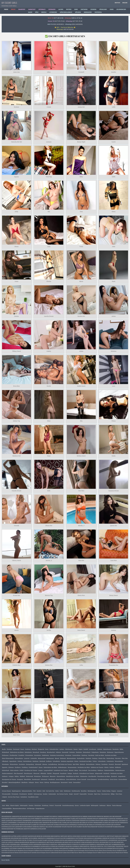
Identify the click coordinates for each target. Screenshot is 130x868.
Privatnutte (15, 794)
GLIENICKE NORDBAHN (116, 819)
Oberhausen (69, 749)
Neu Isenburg (92, 770)
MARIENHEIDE (25, 842)
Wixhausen (45, 776)
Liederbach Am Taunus (61, 770)
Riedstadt (42, 761)
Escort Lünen (63, 853)
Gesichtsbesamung (68, 805)
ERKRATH (125, 836)
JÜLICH (35, 840)
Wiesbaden (5, 764)
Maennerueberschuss (19, 809)
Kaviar (77, 805)
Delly (16, 212)
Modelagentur (92, 791)
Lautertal (27, 758)
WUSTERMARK (18, 829)
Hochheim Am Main (84, 767)
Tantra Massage (117, 805)
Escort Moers (79, 853)
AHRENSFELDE (17, 817)
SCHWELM (54, 846)
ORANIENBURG (6, 817)
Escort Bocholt (45, 851)
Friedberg (25, 767)
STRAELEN (93, 846)
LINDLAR (4, 842)
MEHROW (46, 823)
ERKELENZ (118, 836)
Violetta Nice (16, 665)
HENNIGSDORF (47, 821)
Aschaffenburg (53, 764)
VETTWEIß (13, 848)
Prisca (114, 421)
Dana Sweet (81, 630)
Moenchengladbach (14, 782)
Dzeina (16, 316)
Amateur (120, 791)
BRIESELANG (108, 817)
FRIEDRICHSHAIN (92, 819)
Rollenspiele (95, 805)
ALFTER (14, 836)
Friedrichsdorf (33, 767)
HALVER (63, 838)
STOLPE (64, 827)
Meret (81, 281)
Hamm (76, 749)
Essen (22, 749)
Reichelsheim (27, 761)
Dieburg (98, 764)
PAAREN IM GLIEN (109, 823)
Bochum (34, 749)
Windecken (37, 776)
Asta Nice (114, 700)
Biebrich (83, 764)
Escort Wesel (115, 853)
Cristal (49, 107)
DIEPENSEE (45, 819)
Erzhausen (5, 755)
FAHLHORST (67, 819)
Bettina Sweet (81, 456)
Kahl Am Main (100, 755)
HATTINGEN (80, 838)
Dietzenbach (87, 752)
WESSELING (86, 848)
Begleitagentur (16, 791)
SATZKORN (43, 825)
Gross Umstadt (82, 779)
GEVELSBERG (33, 838)
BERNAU (55, 817)
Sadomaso (103, 805)
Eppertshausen (119, 752)
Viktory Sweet (16, 561)
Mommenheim (71, 758)
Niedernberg (110, 758)
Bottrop (47, 782)
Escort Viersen (107, 853)
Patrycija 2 (49, 735)
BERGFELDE (32, 817)
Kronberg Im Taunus (31, 770)
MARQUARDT (38, 823)
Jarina (114, 316)
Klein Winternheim (8, 758)
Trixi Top (49, 177)
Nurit (114, 281)
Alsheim (100, 749)
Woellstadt (52, 779)
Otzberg (20, 761)
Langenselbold (48, 770)
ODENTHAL (54, 844)
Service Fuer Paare (14, 797)
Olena (114, 212)
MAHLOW (31, 823)
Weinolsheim (119, 761)
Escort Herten (15, 853)
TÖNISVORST (111, 846)
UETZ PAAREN (77, 827)
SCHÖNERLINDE (100, 825)
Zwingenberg (30, 764)
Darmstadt (65, 752)
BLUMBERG (84, 817)
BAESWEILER (32, 836)
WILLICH (103, 848)
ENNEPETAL (103, 836)
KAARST (40, 840)
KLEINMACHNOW (94, 821)
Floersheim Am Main (104, 776)
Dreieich (111, 764)
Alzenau (45, 764)
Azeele (16, 630)
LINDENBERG (12, 823)
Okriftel (49, 773)
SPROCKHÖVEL (84, 846)
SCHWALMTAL (45, 846)
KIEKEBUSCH (84, 821)
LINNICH (11, 842)
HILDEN (112, 838)
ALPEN (19, 836)
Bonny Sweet (114, 595)
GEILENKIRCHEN (16, 838)
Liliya (49, 72)
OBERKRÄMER (98, 823)
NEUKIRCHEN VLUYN (106, 842)
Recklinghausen (55, 782)
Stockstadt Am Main (86, 761)
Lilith (114, 107)
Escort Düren (99, 851)
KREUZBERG (104, 821)
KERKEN (57, 840)
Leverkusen (93, 749)
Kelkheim (118, 767)
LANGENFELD (103, 840)
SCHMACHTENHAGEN (61, 825)
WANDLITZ (101, 827)
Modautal (63, 758)
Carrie (114, 142)
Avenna (114, 630)
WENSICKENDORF (7, 829)
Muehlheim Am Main (73, 776)
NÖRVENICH (46, 844)
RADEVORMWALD (91, 844)
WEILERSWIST (64, 848)
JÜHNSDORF (75, 821)
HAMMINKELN (71, 838)
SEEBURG (36, 827)
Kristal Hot (16, 595)
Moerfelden (28, 779)
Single (71, 794)
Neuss (42, 782)
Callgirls (5, 797)
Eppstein (5, 767)
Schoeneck (44, 779)
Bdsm (8, 805)
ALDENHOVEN (6, 836)
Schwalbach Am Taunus (87, 773)
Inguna (16, 177)
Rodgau (70, 773)
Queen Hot (114, 526)
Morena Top (49, 595)
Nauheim (88, 758)
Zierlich (39, 791)
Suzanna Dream (114, 491)
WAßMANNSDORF (119, 827)
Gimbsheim (45, 755)
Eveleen (16, 107)
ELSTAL (60, 819)
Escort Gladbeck (118, 851)
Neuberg (95, 758)
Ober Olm (125, 758)
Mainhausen (50, 758)
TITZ (105, 846)
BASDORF (25, 817)
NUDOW (90, 823)
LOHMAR (17, 842)
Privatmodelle (6, 794)
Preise (6, 9)
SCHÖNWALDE (6, 827)
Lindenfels (34, 758)
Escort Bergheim (19, 851)
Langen (40, 770)
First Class (119, 794)
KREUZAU (89, 840)
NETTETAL (96, 842)
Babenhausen (107, 749)
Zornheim (22, 764)
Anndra (114, 72)
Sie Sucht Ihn (50, 791)
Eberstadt (118, 764)
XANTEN (4, 851)
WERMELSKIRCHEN (75, 848)
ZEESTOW (27, 829)
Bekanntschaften (27, 791)
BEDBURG (40, 836)
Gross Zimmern (92, 779)
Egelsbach (125, 764)
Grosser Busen (7, 791)
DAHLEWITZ (6, 819)
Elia (81, 421)
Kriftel (22, 770)
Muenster (53, 776)
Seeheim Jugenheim (67, 761)
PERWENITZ (124, 823)
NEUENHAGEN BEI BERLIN (79, 823)
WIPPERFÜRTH (111, 848)
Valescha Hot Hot (16, 142)
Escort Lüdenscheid (52, 853)
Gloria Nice (81, 595)
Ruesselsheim (61, 776)
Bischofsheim (90, 764)
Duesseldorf (77, 782)
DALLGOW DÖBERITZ (34, 819)
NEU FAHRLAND (64, 823)
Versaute (90, 794)
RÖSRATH (5, 846)
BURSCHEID (76, 836)
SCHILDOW (50, 825)
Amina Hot (81, 107)
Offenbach (5, 761)
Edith (114, 177)
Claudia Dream (16, 491)
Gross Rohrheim (71, 779)
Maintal (71, 770)
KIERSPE (70, 840)
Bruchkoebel (92, 776)
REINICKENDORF (25, 825)
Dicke (57, 791)
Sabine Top (16, 421)
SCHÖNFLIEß (109, 825)
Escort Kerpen (41, 853)
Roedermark (36, 779)
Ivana (16, 281)
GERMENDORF (103, 819)
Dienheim (79, 752)
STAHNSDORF (57, 827)
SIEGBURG (69, 846)
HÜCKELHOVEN (120, 838)
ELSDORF (84, 836)
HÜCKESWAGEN (7, 840)
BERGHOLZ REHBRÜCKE (44, 817)
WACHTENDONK (28, 848)
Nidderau (100, 770)
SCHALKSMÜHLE (25, 846)
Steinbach (106, 773)
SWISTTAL (100, 846)
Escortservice (106, 794)
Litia (81, 700)
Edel (44, 791)
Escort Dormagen (79, 851)
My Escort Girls (9, 3)
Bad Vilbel (76, 764)
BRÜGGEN (64, 836)
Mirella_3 (81, 526)
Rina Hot (81, 561)
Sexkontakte (52, 794)
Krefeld (86, 749)
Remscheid (64, 782)
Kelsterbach (6, 770)
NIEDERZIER (37, 844)
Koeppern (20, 779)
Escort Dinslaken (68, 851)
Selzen (76, 761)
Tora (81, 212)
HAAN (58, 838)
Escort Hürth (23, 853)
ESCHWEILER (6, 838)
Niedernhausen (120, 770)
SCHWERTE (61, 846)
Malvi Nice (16, 735)
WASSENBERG (48, 848)
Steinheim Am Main (116, 773)
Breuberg (43, 752)
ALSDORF (24, 836)
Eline (49, 421)
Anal (3, 805)
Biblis (121, 749)
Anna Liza (16, 72)
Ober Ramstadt (18, 773)
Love (114, 386)
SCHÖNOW (117, 825)
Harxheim (91, 755)
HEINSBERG (98, 838)
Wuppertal (41, 749)
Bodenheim (28, 752)
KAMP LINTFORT (48, 840)
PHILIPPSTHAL (6, 825)
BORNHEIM (47, 836)
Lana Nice (114, 561)
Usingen (11, 776)
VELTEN (85, 827)
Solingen (31, 782)
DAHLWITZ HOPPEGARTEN (19, 819)
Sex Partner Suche (63, 794)
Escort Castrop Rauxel (56, 851)
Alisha (81, 351)
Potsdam (9, 749)
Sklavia (109, 805)
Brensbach (36, 752)
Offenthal (43, 773)
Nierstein (118, 758)
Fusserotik (58, 805)
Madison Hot (16, 456)
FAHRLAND (75, 819)
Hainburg (84, 755)
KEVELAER (63, 840)
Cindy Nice (81, 735)
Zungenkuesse (40, 809)
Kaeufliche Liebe (33, 797)
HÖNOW (68, 821)
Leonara (49, 142)
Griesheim (68, 755)
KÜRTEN (95, 840)
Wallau (17, 776)
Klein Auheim (14, 770)
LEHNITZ (4, 823)
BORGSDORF (92, 817)
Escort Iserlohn (32, 853)
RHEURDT (108, 844)
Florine (49, 281)
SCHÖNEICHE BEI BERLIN (86, 825)
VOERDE (20, 848)
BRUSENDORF (117, 817)
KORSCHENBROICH (80, 840)
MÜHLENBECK (54, 823)
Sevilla (49, 630)
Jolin (114, 247)
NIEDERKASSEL (15, 844)
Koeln (70, 782)
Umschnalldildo (7, 809)
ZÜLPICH (10, 851)
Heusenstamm (72, 767)
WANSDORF (109, 827)
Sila (49, 212)
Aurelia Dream (49, 316)
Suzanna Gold (114, 735)
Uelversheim (102, 761)
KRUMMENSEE (113, 821)
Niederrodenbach (7, 773)
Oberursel (36, 773)
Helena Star (49, 665)
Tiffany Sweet (16, 351)
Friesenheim (29, 755)
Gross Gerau (114, 779)
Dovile (49, 386)
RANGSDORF (15, 825)
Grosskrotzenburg (103, 779)
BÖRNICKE (100, 817)
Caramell (81, 72)
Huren (99, 791)
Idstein (106, 767)
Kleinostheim (19, 758)
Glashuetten (84, 776)
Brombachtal (51, 752)
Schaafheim (56, 761)
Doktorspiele (24, 805)
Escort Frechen (108, 851)
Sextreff (76, 794)
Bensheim (116, 749)
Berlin (4, 749)
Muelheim (25, 782)
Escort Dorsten (90, 851)
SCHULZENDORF (17, 827)
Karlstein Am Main (111, 755)
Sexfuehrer (24, 797)
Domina (31, 805)
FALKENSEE (82, 819)
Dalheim (58, 752)
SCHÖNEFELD (73, 825)
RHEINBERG (101, 844)
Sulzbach (5, 776)
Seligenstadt (99, 773)
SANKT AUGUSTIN (14, 846)
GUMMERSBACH (50, 838)
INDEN (20, 840)
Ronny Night (81, 142)
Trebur (95, 761)
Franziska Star (114, 665)
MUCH (71, 842)
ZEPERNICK (34, 829)
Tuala (81, 247)
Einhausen (110, 752)
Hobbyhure (67, 791)
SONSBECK (76, 846)
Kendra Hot (81, 316)
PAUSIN (117, 823)
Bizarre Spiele (15, 805)
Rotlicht (30, 794)
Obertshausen (28, 773)
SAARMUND (35, 825)
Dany (49, 456)
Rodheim (49, 761)
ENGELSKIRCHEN (92, 836)
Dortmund (16, 749)
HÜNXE (15, 840)
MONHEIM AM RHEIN (62, 842)
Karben (112, 767)
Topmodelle (83, 794)
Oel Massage (31, 809)
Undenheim (110, 761)
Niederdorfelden (109, 770)
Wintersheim (14, 764)
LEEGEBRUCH (123, 821)
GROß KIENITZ (18, 821)
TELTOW (70, 827)
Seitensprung (38, 794)
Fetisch (52, 805)
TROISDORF (120, 846)
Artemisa (16, 700)
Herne (37, 782)
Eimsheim (103, 752)
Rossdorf (5, 782)
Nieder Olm (102, 758)
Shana (16, 247)
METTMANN (51, 842)
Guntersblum (76, 755)
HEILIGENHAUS (89, 838)
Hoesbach (114, 776)
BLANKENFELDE (75, 817)
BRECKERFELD (56, 836)
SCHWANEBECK (27, 827)
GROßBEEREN (27, 821)
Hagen (81, 749)
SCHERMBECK (36, 846)
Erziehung (45, 805)
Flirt (34, 791)
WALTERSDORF (93, 827)
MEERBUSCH (34, 842)
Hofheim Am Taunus (97, 767)
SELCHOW (49, 827)
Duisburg (28, 749)
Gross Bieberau (60, 779)
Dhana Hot (49, 526)
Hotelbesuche (76, 791)
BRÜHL (70, 836)
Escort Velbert (97, 853)
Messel (57, 758)
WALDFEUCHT (38, 848)
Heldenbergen (62, 767)
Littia (81, 665)
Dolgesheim (95, 752)
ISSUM (24, 840)
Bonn (47, 749)
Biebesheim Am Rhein (17, 752)
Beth (49, 491)
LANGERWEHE (113, 840)
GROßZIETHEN (37, 821)
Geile (61, 791)
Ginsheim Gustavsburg (57, 755)
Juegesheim (122, 776)
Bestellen (84, 791)
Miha (81, 177)
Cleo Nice (81, 491)
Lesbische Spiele (85, 805)
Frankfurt (21, 755)
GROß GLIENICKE (7, 821)
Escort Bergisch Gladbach (32, 851)
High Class (97, 794)
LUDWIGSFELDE (22, 823)
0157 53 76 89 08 (69, 29)
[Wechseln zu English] (125, 3)
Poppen (114, 791)
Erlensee (11, 767)
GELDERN (25, 838)
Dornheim (105, 764)
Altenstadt (38, 764)
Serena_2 (49, 561)
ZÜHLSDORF (42, 829)
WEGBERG (56, 848)
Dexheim (72, 752)
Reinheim (36, 761)
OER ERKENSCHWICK (65, 844)
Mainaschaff (42, 758)
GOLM (126, 819)
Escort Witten (124, 853)
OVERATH (75, 844)
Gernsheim (37, 755)
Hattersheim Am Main (50, 767)
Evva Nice (16, 386)
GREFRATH (41, 838)
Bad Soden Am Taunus (65, 764)
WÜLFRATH (120, 848)
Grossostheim (123, 779)
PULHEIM (82, 844)
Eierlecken (38, 805)
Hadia (114, 456)
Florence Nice (49, 700)
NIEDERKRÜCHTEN (27, 844)
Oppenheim (13, 761)
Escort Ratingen (88, 853)
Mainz (76, 770)
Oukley (49, 351)
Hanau (41, 767)
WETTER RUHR (95, 848)
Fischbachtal (13, 755)
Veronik (16, 526)
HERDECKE (106, 838)
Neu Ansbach (83, 770)
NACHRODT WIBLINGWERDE (83, 842)
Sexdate (45, 794)
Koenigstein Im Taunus (9, 779)
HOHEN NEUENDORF (59, 821)
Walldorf (22, 776)
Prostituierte (23, 794)
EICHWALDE (53, 819)
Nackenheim (81, 758)
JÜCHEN (29, 840)
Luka (49, 247)
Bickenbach (6, 752)
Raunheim (63, 773)
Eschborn (18, 767)
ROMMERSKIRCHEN (118, 844)
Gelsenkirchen (54, 749)
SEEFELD (42, 827)
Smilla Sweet (81, 386)
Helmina (114, 351)
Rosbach (76, 773)
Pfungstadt (56, 773)
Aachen (62, 749)
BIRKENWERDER (64, 817)
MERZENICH (42, 842)
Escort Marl (71, 853)
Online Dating (106, 791)
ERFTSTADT (111, 836)
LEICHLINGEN (122, 840)
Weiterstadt (29, 776)
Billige (113, 794)
